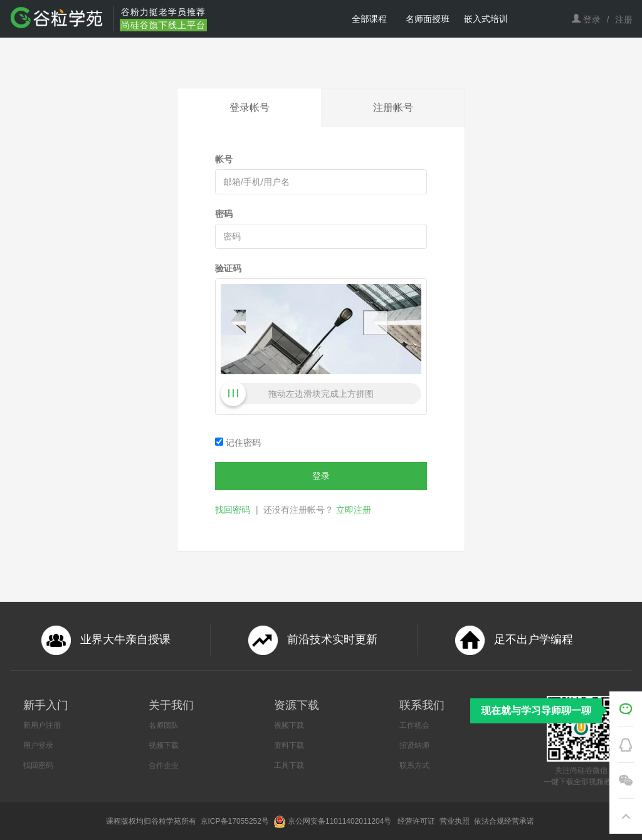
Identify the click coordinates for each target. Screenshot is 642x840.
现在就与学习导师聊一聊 (536, 711)
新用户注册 (42, 725)
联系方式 (414, 765)
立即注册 (354, 510)
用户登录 (38, 745)
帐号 (224, 159)
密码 (224, 214)
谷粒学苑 (166, 821)
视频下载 (164, 745)
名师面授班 (428, 19)
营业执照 (455, 821)
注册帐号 (393, 108)
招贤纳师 (414, 745)
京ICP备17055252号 (236, 821)
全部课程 (369, 19)
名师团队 (164, 725)
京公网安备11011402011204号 (342, 821)
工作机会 (414, 725)
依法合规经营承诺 (505, 821)
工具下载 (289, 765)
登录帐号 (250, 108)
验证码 (228, 268)
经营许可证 (417, 821)
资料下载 (289, 745)
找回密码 (233, 510)
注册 (624, 19)
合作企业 (164, 765)
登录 (592, 19)
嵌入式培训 (486, 19)
